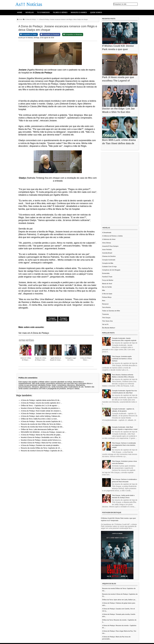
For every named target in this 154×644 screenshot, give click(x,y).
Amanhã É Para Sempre (110, 246)
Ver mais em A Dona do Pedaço (34, 333)
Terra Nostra (106, 307)
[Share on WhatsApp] (73, 35)
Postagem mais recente (52, 319)
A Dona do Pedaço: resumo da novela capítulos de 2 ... (41, 403)
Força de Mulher (108, 280)
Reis (104, 301)
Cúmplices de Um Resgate (111, 270)
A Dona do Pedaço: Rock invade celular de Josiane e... (41, 411)
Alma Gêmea (107, 243)
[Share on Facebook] (50, 35)
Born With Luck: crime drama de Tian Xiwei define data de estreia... (119, 143)
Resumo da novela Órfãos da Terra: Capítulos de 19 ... (41, 448)
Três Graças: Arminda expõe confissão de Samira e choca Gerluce (122, 359)
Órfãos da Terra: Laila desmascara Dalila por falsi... (40, 429)
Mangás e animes (79, 12)
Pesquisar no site (120, 4)
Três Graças (106, 318)
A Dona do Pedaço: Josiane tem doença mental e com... (42, 413)
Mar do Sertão (107, 287)
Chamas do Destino (109, 256)
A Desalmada (107, 233)
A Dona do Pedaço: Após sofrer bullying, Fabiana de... (41, 416)
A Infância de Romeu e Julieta (112, 236)
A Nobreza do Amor (109, 239)
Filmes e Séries (60, 12)
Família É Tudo (107, 277)
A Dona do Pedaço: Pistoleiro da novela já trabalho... (41, 445)
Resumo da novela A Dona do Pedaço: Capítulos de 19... (42, 451)
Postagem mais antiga (64, 319)
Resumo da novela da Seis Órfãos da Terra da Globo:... (42, 424)
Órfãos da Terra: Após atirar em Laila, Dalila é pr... (119, 600)
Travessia (105, 314)
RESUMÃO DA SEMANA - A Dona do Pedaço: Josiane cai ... (43, 432)
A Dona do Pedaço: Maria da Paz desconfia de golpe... (41, 435)
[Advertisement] (120, 189)
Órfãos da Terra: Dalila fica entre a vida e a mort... (39, 419)
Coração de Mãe (108, 263)
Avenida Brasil (107, 253)
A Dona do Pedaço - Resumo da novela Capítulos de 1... (42, 421)
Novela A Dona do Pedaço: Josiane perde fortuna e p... (41, 440)
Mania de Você (107, 284)
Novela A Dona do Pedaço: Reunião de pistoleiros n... (41, 408)
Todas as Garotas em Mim (111, 311)
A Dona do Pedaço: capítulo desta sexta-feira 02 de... (41, 400)
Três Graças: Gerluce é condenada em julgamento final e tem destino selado (124, 445)
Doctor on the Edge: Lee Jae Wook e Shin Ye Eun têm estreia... (118, 112)
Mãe (104, 290)
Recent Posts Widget (107, 149)
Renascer (105, 304)
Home (20, 12)
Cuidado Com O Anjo (109, 267)
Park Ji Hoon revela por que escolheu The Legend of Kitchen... (118, 81)
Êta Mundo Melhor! (109, 328)
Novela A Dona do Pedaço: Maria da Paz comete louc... (42, 443)
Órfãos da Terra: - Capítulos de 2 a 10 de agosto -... (40, 406)
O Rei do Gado (107, 294)
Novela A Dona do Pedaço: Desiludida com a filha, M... (41, 437)
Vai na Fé (105, 324)
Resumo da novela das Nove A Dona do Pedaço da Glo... (42, 427)
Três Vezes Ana (107, 321)
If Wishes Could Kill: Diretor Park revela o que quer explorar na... (118, 49)
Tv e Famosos (43, 12)
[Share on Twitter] (28, 35)
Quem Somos (96, 12)
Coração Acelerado (109, 260)
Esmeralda (106, 273)
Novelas (30, 12)
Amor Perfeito (107, 250)
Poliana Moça (107, 297)
